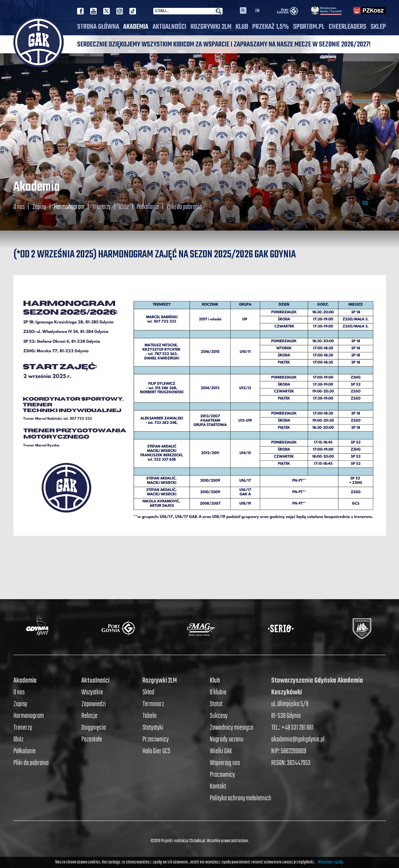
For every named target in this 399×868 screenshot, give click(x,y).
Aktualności (169, 27)
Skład (148, 692)
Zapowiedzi (94, 704)
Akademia (136, 27)
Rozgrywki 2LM (211, 27)
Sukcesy (219, 716)
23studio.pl (197, 841)
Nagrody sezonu (227, 739)
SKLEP (378, 27)
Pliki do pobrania (184, 207)
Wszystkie (92, 692)
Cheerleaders (348, 27)
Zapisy (39, 207)
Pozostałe (92, 739)
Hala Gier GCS (156, 751)
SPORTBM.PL (309, 27)
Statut (216, 704)
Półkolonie (148, 207)
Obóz (124, 207)
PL (243, 10)
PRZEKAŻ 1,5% (271, 27)
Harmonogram (69, 207)
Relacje (89, 716)
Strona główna (98, 27)
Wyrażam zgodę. (331, 862)
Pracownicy (222, 775)
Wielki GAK (221, 751)
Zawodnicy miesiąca (232, 728)
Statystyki (153, 728)
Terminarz (153, 704)
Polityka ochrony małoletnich (241, 798)
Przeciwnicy (156, 739)
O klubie (218, 692)
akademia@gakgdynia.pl (298, 739)
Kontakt (218, 787)
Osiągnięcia (94, 728)
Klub (242, 27)
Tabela (150, 716)
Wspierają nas (225, 763)
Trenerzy (101, 207)
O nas (19, 207)
